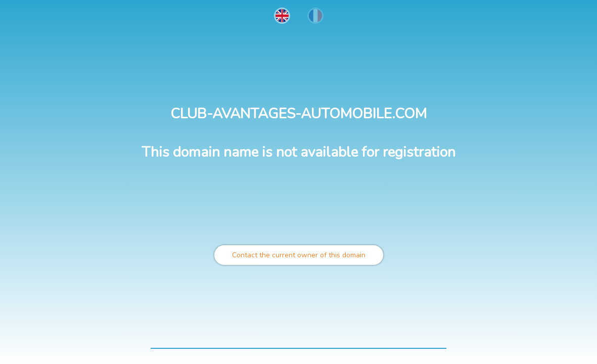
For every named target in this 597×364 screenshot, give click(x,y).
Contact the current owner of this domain (299, 255)
